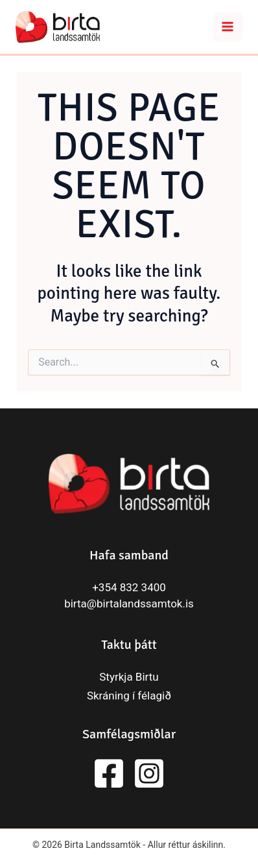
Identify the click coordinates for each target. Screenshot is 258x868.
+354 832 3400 (129, 587)
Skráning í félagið (129, 696)
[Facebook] (109, 773)
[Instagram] (149, 773)
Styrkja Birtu (129, 677)
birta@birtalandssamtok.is (129, 604)
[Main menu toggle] (228, 27)
